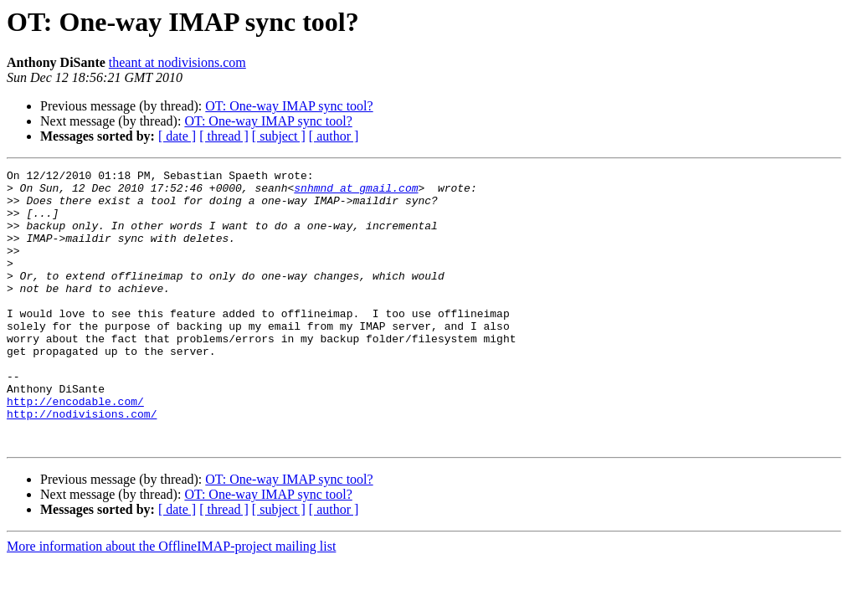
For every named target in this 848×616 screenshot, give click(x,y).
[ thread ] (224, 136)
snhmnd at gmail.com (356, 192)
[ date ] (177, 136)
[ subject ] (279, 136)
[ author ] (334, 136)
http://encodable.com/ (75, 449)
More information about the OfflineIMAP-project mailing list (171, 601)
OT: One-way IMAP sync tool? (289, 106)
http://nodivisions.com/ (82, 464)
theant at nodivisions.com (177, 62)
